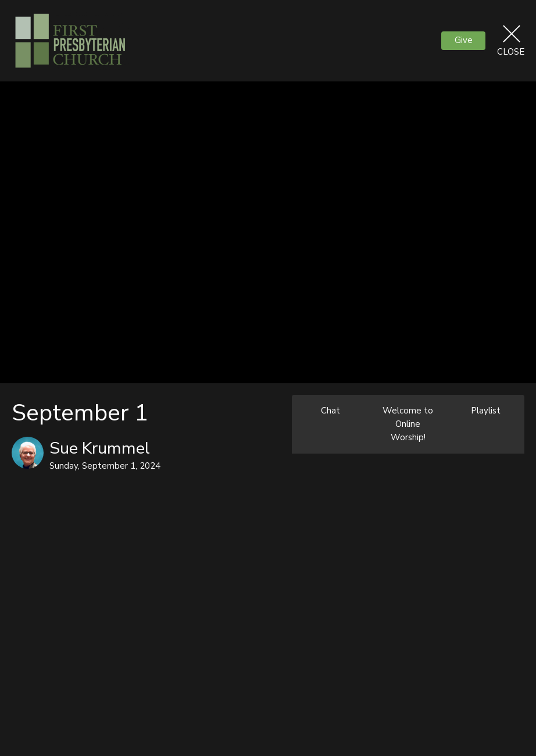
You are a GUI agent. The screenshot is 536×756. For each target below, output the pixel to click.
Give (464, 40)
